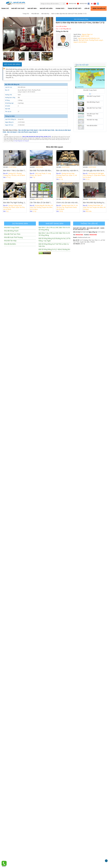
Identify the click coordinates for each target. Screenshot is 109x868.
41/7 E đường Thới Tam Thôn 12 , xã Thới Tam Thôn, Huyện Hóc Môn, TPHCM (89, 241)
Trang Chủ (26, 14)
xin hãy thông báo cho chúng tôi (21, 141)
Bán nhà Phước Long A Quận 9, (28, 132)
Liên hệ (83, 244)
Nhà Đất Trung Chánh (12, 227)
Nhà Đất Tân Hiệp (10, 241)
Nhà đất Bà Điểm (10, 244)
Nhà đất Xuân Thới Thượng (13, 237)
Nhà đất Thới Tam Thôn (12, 234)
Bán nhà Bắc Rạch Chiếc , (47, 130)
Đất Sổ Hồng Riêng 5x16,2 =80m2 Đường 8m (54, 249)
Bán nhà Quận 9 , (13, 132)
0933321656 (71, 3)
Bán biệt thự (45, 14)
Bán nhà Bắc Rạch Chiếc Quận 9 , (29, 130)
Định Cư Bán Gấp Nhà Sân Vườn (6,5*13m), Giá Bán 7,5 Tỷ (69, 14)
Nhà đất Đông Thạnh (11, 231)
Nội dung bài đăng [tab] (12, 64)
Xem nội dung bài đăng (81, 19)
